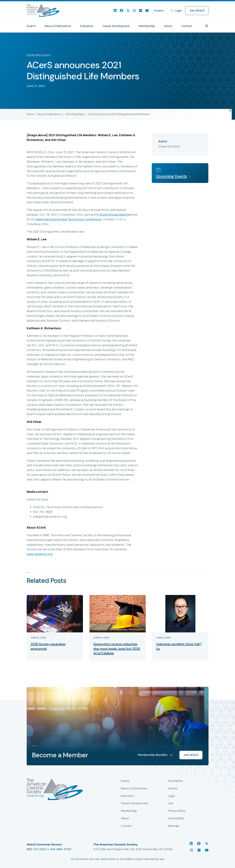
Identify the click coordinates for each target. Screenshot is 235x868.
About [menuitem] (168, 26)
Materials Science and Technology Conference (69, 219)
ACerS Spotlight (75, 114)
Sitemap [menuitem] (173, 826)
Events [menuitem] (31, 26)
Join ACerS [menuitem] (197, 10)
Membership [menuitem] (147, 26)
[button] (207, 26)
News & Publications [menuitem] (58, 26)
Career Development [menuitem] (116, 26)
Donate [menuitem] (159, 10)
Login (178, 10)
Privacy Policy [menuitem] (177, 811)
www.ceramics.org (39, 554)
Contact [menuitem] (187, 26)
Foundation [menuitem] (175, 781)
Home (30, 114)
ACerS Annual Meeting (115, 215)
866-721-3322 (36, 849)
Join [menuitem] (171, 803)
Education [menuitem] (87, 26)
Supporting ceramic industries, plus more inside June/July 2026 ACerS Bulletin (117, 649)
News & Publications (50, 114)
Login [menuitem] (171, 796)
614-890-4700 (61, 849)
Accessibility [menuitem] (176, 818)
